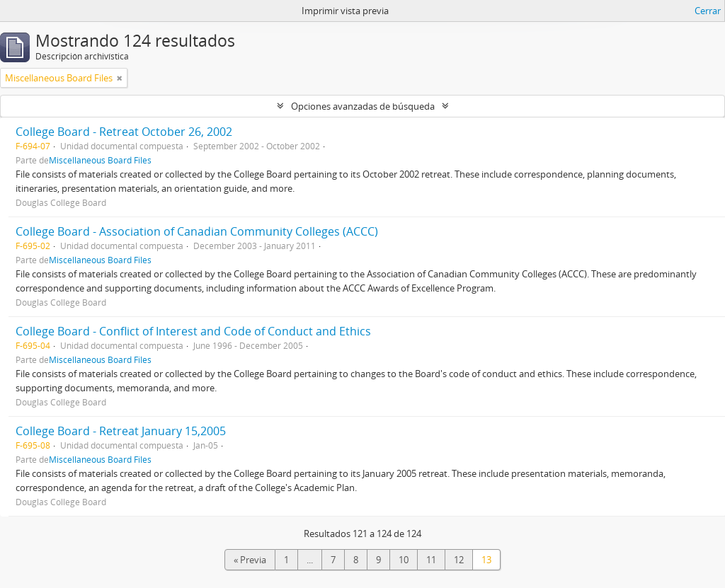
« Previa (250, 560)
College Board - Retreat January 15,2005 (121, 431)
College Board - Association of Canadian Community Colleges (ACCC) (197, 231)
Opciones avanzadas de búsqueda (363, 106)
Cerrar (708, 11)
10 (404, 560)
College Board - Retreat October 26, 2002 (124, 132)
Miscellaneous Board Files (100, 160)
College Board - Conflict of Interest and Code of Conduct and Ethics (193, 331)
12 (459, 560)
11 (431, 560)
